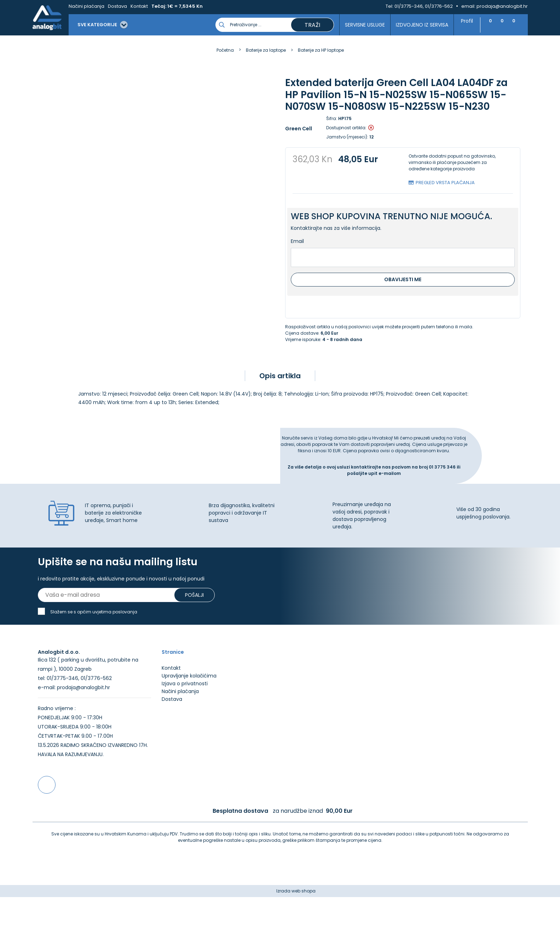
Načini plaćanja (86, 6)
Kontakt (139, 6)
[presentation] (52, 285)
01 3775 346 (443, 467)
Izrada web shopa (296, 924)
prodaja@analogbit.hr (502, 6)
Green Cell (299, 129)
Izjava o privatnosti (185, 716)
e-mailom (390, 473)
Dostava (117, 6)
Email (297, 241)
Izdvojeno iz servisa (418, 25)
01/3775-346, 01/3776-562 (424, 6)
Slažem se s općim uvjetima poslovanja (94, 617)
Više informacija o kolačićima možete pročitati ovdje (131, 897)
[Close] (92, 909)
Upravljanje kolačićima (189, 709)
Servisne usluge (361, 25)
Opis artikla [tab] (280, 376)
